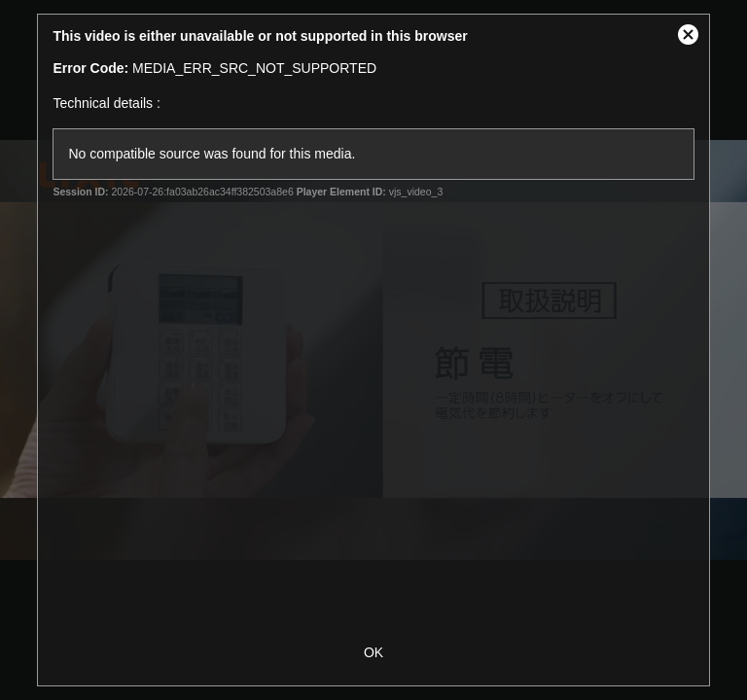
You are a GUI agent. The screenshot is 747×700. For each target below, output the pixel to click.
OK (373, 652)
